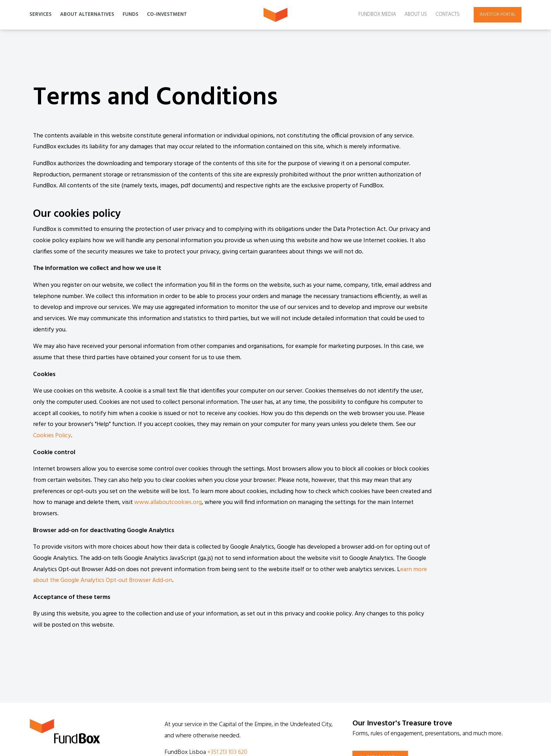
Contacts (448, 15)
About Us (416, 15)
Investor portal (498, 15)
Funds (131, 15)
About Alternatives (87, 15)
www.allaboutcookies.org (168, 502)
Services (41, 15)
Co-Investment (167, 15)
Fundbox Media (377, 15)
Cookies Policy (52, 436)
